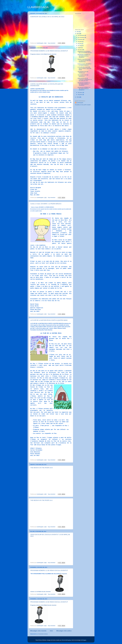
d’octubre (80, 39)
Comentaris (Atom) (43, 634)
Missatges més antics (64, 631)
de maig (80, 46)
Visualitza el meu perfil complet (83, 105)
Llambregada (80, 103)
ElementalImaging (66, 640)
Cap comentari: (52, 43)
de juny (80, 44)
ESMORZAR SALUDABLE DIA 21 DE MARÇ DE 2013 (47, 17)
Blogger (84, 640)
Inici (51, 631)
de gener (80, 95)
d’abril (80, 48)
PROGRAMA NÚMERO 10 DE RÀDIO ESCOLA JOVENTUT (49, 602)
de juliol (80, 42)
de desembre (81, 35)
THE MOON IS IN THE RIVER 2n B (41, 468)
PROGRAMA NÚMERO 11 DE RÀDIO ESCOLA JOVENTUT (49, 570)
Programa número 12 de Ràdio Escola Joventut (43, 54)
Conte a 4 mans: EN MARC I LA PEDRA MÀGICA (46, 204)
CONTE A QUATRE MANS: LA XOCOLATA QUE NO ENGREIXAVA (84, 61)
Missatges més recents (38, 631)
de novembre (81, 37)
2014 (78, 32)
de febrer (80, 92)
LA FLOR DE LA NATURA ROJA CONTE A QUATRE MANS (49, 320)
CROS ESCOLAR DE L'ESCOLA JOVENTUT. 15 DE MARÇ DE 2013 (85, 80)
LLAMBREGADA (38, 7)
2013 (78, 34)
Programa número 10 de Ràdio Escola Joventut (43, 605)
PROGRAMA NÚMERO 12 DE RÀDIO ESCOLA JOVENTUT (49, 51)
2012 (78, 97)
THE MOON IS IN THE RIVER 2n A (41, 500)
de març (80, 50)
